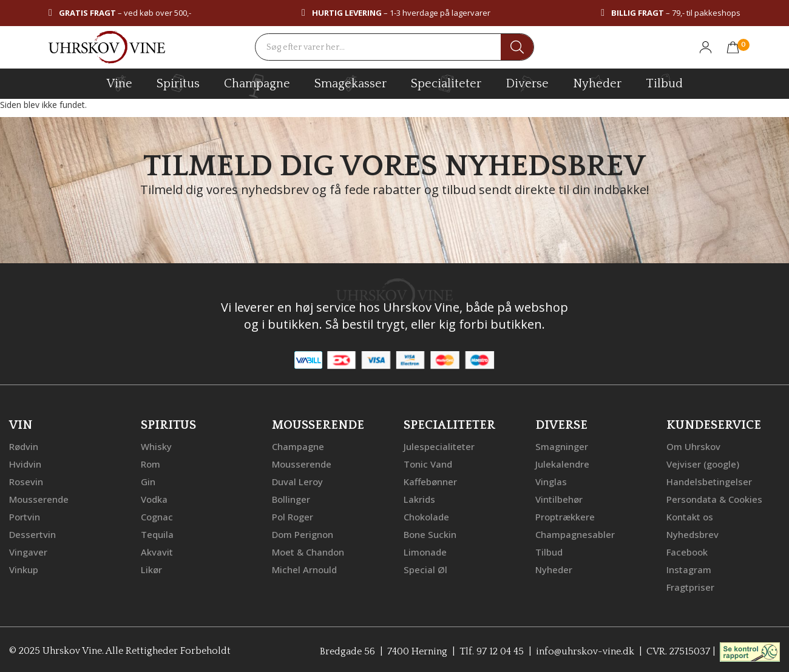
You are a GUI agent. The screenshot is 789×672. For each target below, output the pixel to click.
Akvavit (157, 548)
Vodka (154, 497)
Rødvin (24, 446)
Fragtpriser (690, 582)
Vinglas (551, 480)
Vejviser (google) (703, 463)
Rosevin (26, 480)
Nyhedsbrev (692, 531)
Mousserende (39, 497)
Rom (151, 463)
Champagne (298, 446)
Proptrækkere (565, 514)
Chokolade (426, 514)
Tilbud (664, 82)
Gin (148, 480)
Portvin (25, 514)
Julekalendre (562, 463)
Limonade (425, 548)
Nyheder (597, 82)
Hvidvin (25, 463)
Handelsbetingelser (709, 480)
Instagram (689, 565)
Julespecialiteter (439, 446)
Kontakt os (690, 514)
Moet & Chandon (308, 548)
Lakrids (419, 497)
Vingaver (28, 548)
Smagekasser (350, 83)
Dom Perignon (303, 531)
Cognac (157, 514)
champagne (257, 86)
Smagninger (562, 446)
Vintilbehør (559, 497)
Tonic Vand (428, 463)
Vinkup (24, 565)
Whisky (156, 446)
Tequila (157, 531)
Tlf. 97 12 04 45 (492, 646)
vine (120, 83)
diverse (527, 83)
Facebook (687, 548)
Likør (151, 565)
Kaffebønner (430, 480)
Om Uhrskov (693, 446)
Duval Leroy (297, 480)
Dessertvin (32, 531)
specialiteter (446, 83)
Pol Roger (293, 514)
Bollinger (291, 497)
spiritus (178, 83)
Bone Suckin (430, 531)
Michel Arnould (304, 565)
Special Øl (425, 565)
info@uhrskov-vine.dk (585, 646)
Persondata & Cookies (714, 497)
